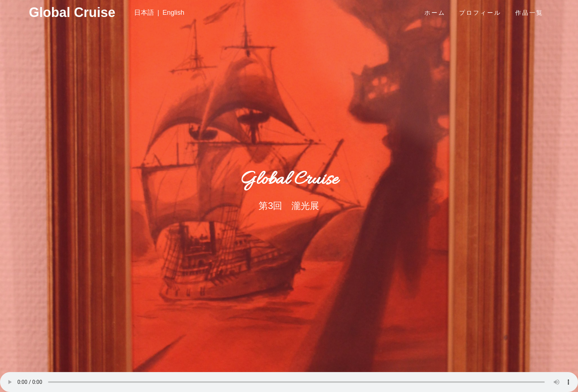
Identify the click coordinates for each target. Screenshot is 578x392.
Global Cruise (43, 13)
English (173, 13)
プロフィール (480, 13)
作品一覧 (529, 13)
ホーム (435, 13)
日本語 (144, 13)
